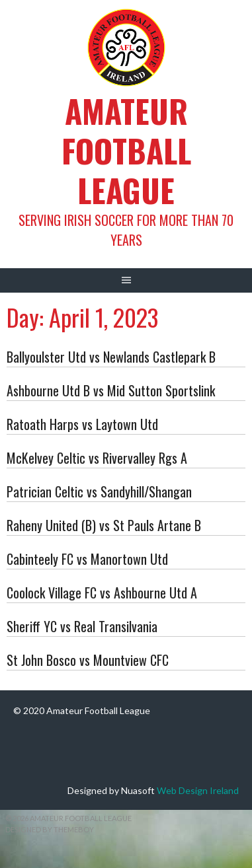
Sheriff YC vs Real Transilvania (82, 626)
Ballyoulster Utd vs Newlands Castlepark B (111, 357)
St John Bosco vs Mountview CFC (88, 660)
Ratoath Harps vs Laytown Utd (82, 424)
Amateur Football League (126, 150)
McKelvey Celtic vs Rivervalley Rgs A (97, 458)
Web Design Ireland (198, 790)
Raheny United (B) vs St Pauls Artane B (104, 525)
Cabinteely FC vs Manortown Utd (87, 559)
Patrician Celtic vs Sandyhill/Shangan (99, 491)
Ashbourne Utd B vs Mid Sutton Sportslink (111, 390)
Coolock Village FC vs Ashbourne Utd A (102, 593)
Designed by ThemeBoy (50, 829)
